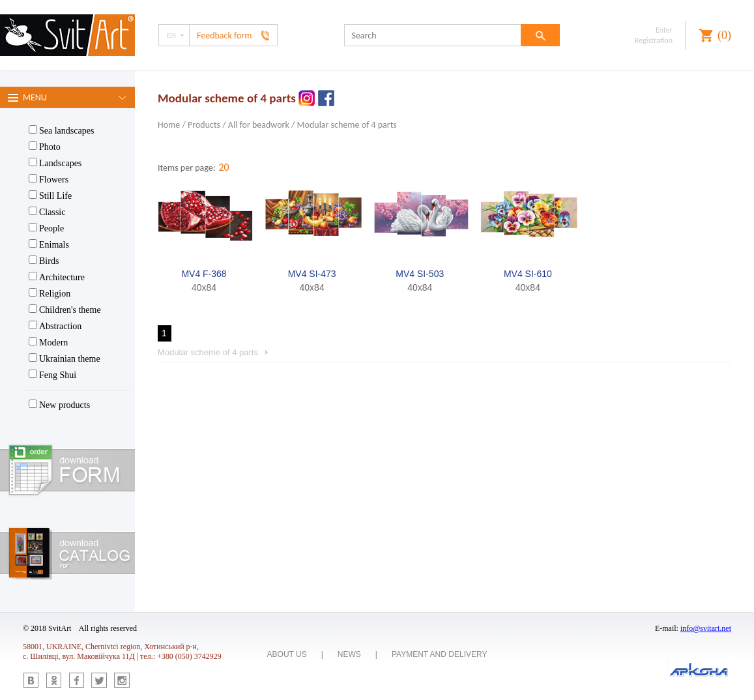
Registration (654, 40)
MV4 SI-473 (312, 274)
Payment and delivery (440, 654)
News (349, 654)
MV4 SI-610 (528, 274)
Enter (664, 30)
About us (287, 654)
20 (224, 167)
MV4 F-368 (204, 274)
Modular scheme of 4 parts (347, 125)
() (724, 35)
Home (169, 125)
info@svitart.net (706, 628)
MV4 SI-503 (420, 274)
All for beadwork (259, 125)
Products (204, 125)
